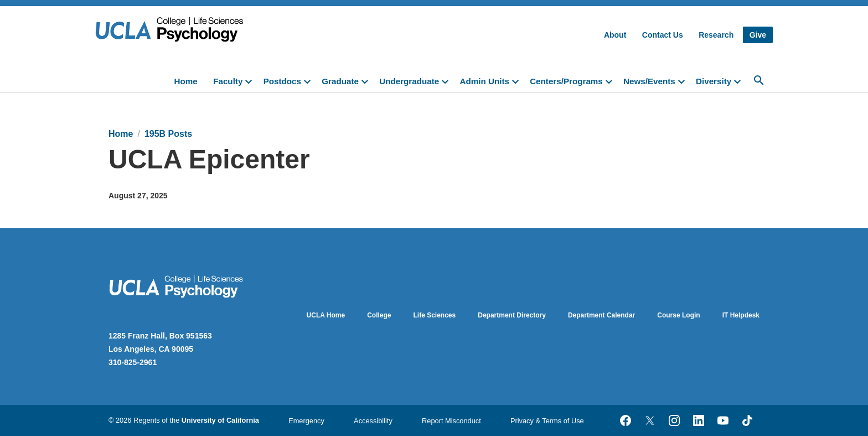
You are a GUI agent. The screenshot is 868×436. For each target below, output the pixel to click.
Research (716, 35)
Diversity (714, 81)
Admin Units (484, 81)
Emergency (306, 421)
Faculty (228, 81)
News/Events (649, 81)
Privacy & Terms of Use (547, 421)
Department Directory (512, 315)
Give (758, 35)
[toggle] (251, 80)
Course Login (678, 315)
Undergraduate (409, 81)
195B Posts (168, 134)
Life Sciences (435, 315)
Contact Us (663, 35)
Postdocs (282, 81)
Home (186, 81)
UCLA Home (326, 315)
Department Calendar (601, 315)
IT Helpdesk (741, 315)
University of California (220, 420)
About (615, 35)
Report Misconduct (451, 421)
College (379, 315)
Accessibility (373, 421)
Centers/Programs (566, 81)
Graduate (340, 81)
